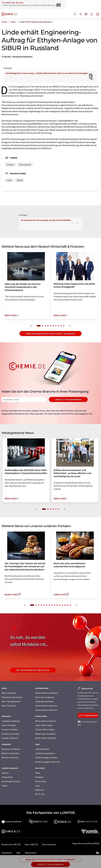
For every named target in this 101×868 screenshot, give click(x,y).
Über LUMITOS (31, 844)
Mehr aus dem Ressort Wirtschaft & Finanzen (50, 334)
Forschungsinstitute (11, 781)
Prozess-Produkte (10, 729)
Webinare (40, 790)
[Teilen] (80, 14)
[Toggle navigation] (98, 14)
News (38, 773)
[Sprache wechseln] (86, 14)
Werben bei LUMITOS (11, 844)
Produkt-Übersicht (10, 738)
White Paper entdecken (46, 721)
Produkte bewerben (10, 734)
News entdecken (9, 693)
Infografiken (7, 777)
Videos (4, 786)
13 (65, 605)
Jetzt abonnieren (88, 715)
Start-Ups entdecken (45, 697)
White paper (41, 781)
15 (70, 605)
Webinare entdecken (11, 749)
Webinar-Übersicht (10, 757)
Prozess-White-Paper (45, 729)
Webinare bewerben (11, 753)
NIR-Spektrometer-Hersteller (33, 670)
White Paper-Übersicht (46, 738)
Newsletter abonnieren (68, 399)
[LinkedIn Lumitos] (98, 853)
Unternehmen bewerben (46, 706)
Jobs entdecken (42, 749)
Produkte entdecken (11, 721)
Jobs (37, 786)
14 (68, 605)
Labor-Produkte (9, 725)
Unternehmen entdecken (47, 693)
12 (62, 605)
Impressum (7, 853)
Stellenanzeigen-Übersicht (47, 762)
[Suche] (75, 14)
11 (60, 605)
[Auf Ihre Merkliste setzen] (92, 14)
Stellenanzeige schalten (46, 757)
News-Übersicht (9, 706)
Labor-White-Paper (44, 725)
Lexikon (5, 773)
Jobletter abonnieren (45, 753)
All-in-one (40, 794)
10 (64, 326)
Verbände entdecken (44, 701)
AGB (18, 853)
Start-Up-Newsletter (11, 701)
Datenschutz (31, 853)
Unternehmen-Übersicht (46, 710)
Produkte (39, 777)
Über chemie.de (49, 844)
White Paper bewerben (45, 734)
